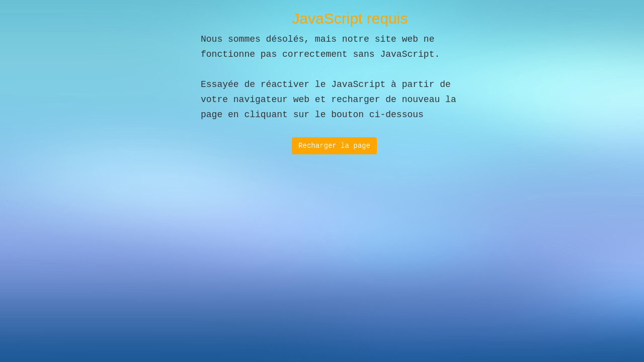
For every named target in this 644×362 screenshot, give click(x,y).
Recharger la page (334, 146)
